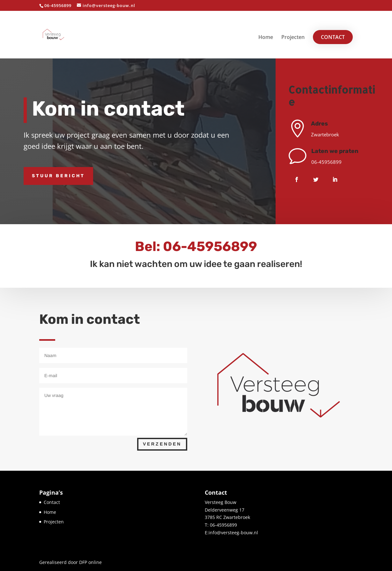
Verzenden (162, 444)
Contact (333, 37)
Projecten (293, 38)
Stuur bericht (58, 176)
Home (266, 38)
